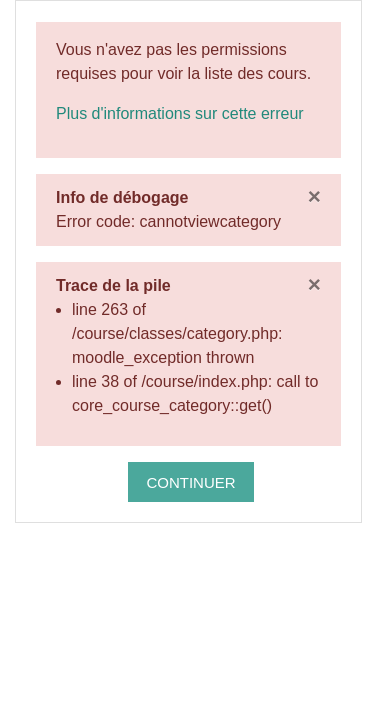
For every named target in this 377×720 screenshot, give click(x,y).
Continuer (190, 482)
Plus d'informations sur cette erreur (180, 113)
